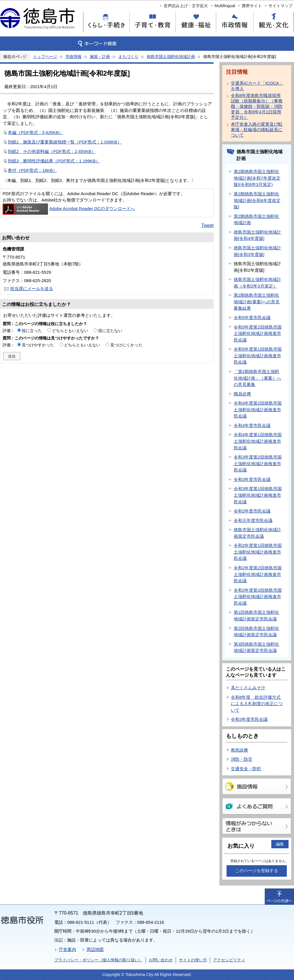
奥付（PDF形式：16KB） (32, 170)
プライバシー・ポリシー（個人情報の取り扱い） (98, 960)
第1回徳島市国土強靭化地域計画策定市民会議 (256, 616)
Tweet (207, 225)
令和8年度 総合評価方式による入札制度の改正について (257, 704)
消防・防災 (242, 759)
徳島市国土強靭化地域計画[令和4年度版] (257, 235)
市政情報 (73, 57)
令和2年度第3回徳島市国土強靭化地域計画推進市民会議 (258, 597)
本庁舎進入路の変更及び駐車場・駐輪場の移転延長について (257, 130)
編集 (280, 844)
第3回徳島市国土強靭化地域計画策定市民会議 (256, 647)
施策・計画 (100, 57)
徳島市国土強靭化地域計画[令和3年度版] (257, 251)
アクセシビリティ (229, 960)
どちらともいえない (70, 331)
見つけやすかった (38, 345)
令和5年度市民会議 (252, 318)
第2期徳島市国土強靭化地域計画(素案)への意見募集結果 (257, 302)
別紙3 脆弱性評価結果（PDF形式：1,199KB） (54, 161)
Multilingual (225, 6)
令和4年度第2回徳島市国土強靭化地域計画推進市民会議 (258, 410)
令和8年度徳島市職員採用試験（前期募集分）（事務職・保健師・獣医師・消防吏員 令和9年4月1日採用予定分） (257, 106)
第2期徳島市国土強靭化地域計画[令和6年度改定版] (257, 200)
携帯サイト (252, 6)
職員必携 (242, 394)
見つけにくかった (126, 345)
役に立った (32, 331)
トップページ (45, 57)
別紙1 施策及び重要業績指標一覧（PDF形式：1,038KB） (65, 142)
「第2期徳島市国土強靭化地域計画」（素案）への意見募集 (257, 378)
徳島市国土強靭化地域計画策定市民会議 (257, 533)
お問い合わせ (161, 960)
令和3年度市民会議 (252, 479)
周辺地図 (95, 949)
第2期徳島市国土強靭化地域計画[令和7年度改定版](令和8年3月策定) (257, 178)
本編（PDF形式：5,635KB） (35, 132)
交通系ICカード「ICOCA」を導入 (257, 86)
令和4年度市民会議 (252, 425)
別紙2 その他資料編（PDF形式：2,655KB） (52, 151)
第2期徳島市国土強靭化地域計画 (256, 220)
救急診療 (239, 750)
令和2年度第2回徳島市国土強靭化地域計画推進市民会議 (258, 574)
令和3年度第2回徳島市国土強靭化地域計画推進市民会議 (258, 463)
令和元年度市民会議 (253, 520)
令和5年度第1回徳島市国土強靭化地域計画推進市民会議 (258, 356)
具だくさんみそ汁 (248, 688)
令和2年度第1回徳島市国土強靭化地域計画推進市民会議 (258, 552)
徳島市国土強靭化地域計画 (171, 57)
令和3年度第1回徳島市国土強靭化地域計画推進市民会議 (258, 495)
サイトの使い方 (193, 960)
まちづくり (128, 57)
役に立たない (110, 331)
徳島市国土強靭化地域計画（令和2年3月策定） (257, 283)
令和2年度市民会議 (252, 511)
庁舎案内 (67, 949)
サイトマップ (281, 6)
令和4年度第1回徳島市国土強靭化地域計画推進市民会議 (258, 441)
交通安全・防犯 (246, 769)
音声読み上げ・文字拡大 (186, 6)
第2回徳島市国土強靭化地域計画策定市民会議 (256, 632)
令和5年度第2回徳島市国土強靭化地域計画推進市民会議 (258, 333)
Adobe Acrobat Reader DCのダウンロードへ (69, 208)
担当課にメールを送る (32, 289)
